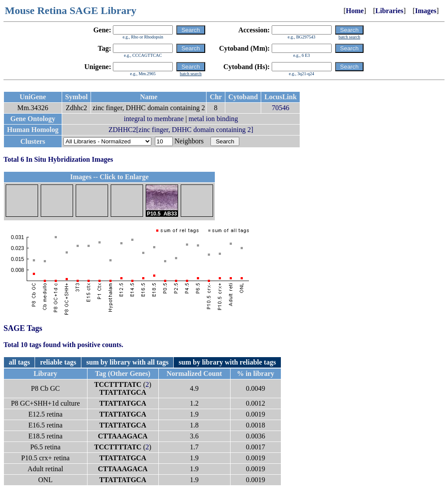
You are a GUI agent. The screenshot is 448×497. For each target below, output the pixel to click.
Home (355, 11)
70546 (280, 108)
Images (426, 11)
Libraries (389, 11)
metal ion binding (213, 119)
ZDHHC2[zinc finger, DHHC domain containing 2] (181, 130)
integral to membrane (154, 119)
